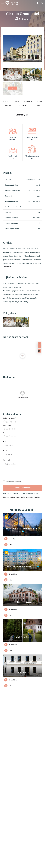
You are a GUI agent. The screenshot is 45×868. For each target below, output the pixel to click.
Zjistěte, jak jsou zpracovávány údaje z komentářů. (21, 497)
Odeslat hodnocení (22, 488)
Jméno (5, 442)
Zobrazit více (7, 267)
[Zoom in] (39, 344)
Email (5, 451)
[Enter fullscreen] (39, 351)
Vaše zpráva (7, 460)
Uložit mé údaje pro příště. (14, 482)
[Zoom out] (39, 347)
